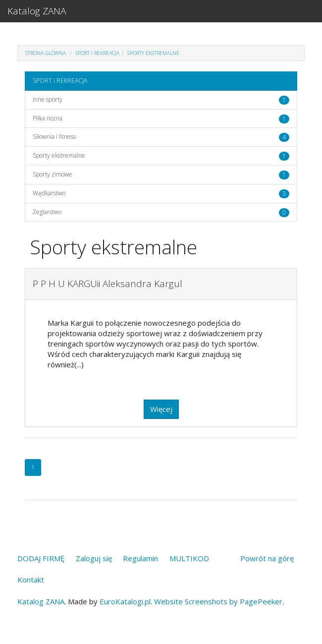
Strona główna (46, 53)
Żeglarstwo (47, 212)
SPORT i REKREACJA (97, 53)
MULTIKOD (189, 558)
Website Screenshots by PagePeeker (218, 601)
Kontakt (31, 580)
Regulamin (140, 558)
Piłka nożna (48, 118)
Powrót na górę (267, 558)
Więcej (161, 409)
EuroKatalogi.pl (125, 601)
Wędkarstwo (49, 193)
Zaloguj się (94, 558)
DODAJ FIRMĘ (41, 558)
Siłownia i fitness (54, 137)
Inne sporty (48, 99)
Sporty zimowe (53, 174)
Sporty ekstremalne (153, 53)
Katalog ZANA (37, 11)
